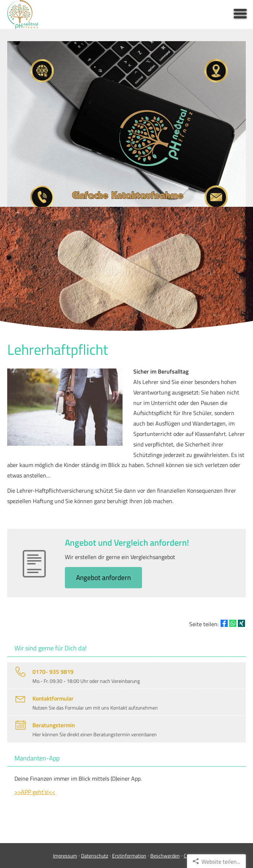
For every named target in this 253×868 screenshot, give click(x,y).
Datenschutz (95, 856)
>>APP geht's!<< (35, 792)
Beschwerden (165, 856)
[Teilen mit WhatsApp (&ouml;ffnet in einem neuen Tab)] (233, 623)
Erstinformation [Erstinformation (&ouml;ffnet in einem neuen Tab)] (129, 856)
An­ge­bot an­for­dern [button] (103, 577)
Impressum (65, 856)
